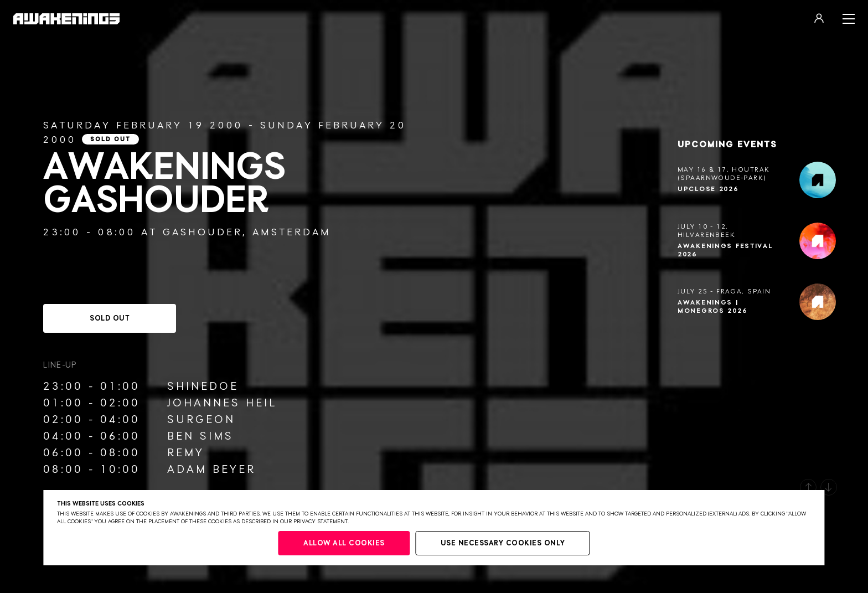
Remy (186, 453)
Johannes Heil (222, 403)
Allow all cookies (344, 543)
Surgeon (201, 420)
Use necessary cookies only (503, 543)
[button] (808, 487)
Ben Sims (200, 436)
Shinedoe (203, 386)
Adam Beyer (211, 470)
